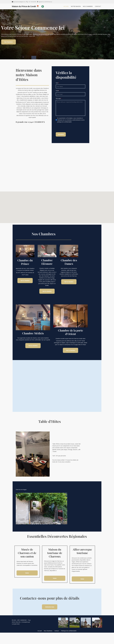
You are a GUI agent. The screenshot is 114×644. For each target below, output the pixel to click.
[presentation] (74, 128)
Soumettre (67, 134)
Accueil (66, 6)
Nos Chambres (88, 6)
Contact (98, 6)
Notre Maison (76, 6)
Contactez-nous (57, 618)
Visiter (26, 582)
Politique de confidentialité (69, 642)
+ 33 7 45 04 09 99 (32, 2)
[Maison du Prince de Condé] (25, 6)
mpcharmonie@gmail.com (20, 2)
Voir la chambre (26, 284)
